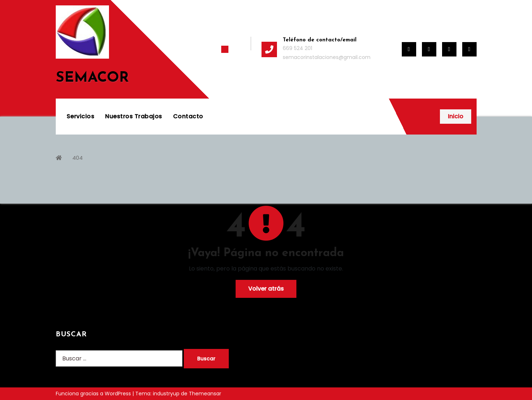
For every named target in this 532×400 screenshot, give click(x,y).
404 (78, 158)
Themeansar (205, 394)
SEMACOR (92, 78)
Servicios (81, 116)
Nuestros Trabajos (134, 116)
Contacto (188, 116)
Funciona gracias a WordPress (94, 394)
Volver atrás (266, 289)
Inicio (456, 116)
